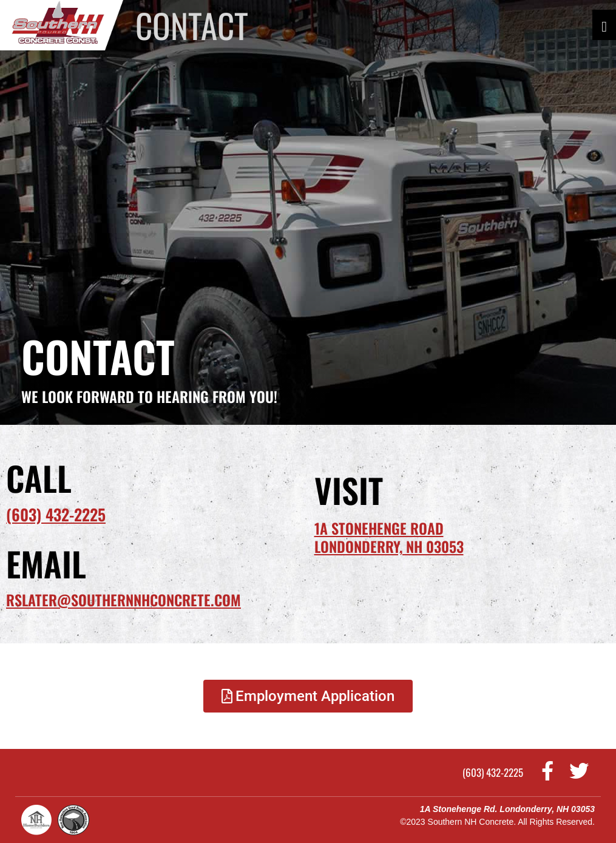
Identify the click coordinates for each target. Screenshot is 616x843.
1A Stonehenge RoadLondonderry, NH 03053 (389, 537)
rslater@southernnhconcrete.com (124, 600)
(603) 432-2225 (56, 514)
